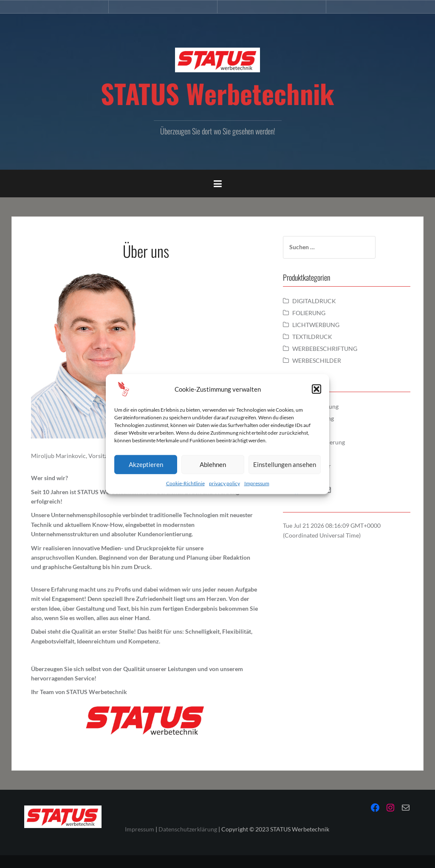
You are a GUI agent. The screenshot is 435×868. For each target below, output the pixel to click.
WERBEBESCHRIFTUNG (325, 349)
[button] (316, 389)
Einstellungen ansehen (285, 464)
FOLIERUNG (309, 313)
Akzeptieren (146, 464)
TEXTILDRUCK (312, 337)
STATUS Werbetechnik (217, 93)
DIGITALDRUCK (314, 301)
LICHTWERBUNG (316, 325)
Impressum (257, 483)
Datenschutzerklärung (188, 829)
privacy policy (225, 483)
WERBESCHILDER (317, 360)
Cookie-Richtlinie (185, 483)
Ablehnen (213, 464)
